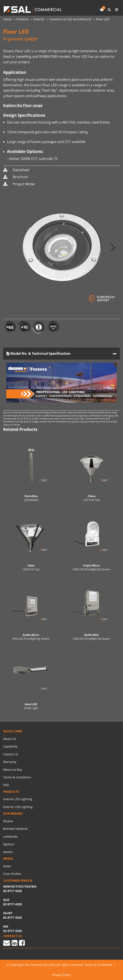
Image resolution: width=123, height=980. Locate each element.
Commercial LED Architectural (70, 19)
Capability (10, 746)
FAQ (6, 785)
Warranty (10, 762)
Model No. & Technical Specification (39, 353)
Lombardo (10, 836)
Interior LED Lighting (18, 799)
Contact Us (11, 754)
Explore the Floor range (23, 105)
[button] (113, 247)
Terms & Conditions (17, 777)
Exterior (39, 19)
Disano (8, 821)
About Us (10, 739)
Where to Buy (13, 770)
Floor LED (103, 19)
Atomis (8, 852)
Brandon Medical (15, 829)
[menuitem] (10, 19)
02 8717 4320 (12, 931)
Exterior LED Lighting (18, 807)
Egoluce (9, 844)
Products (23, 19)
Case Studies (12, 874)
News (7, 866)
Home (8, 19)
